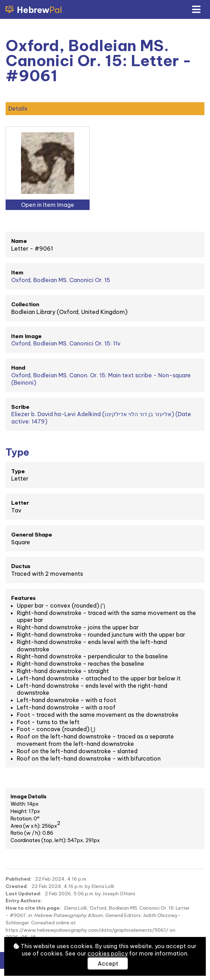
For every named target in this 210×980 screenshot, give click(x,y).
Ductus (21, 566)
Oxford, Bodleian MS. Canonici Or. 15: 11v (66, 343)
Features (23, 598)
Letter (20, 503)
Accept (108, 964)
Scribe (20, 407)
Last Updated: (23, 894)
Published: (19, 879)
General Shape (32, 535)
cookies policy (108, 953)
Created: (17, 886)
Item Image (26, 336)
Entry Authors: (24, 901)
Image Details (29, 797)
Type (18, 471)
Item (17, 272)
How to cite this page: (33, 908)
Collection (25, 304)
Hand (18, 368)
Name (19, 241)
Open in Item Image (48, 205)
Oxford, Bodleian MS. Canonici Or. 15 (61, 280)
